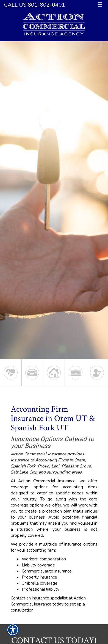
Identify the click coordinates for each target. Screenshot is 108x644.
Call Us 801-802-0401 (35, 5)
